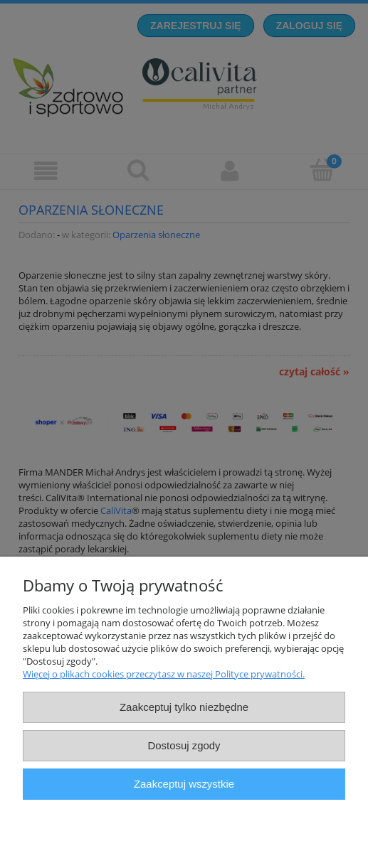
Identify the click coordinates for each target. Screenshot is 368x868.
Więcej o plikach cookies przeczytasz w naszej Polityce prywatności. (164, 674)
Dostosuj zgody (184, 745)
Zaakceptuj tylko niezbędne (184, 707)
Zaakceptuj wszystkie (184, 784)
